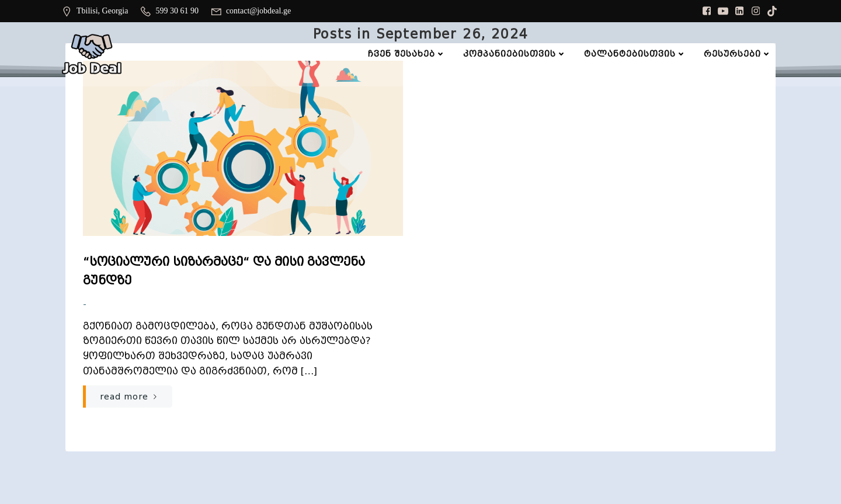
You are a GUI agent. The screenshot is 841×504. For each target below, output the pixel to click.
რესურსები (738, 54)
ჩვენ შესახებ (407, 54)
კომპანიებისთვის (515, 54)
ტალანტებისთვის (635, 54)
